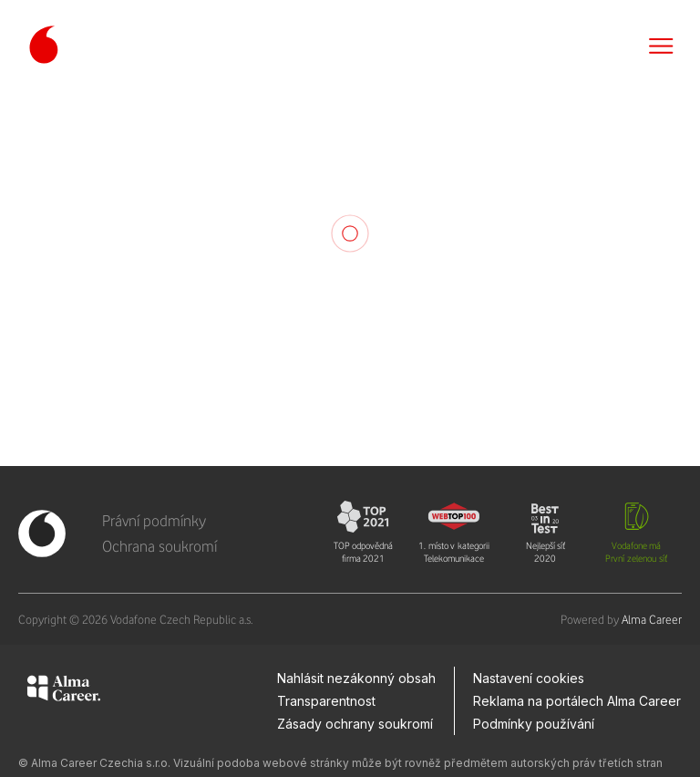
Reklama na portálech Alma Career (577, 701)
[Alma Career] (64, 691)
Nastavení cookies (529, 678)
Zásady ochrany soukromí (355, 724)
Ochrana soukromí (160, 546)
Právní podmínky (154, 521)
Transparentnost (326, 701)
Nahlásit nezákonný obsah (356, 678)
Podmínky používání (534, 724)
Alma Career (652, 619)
